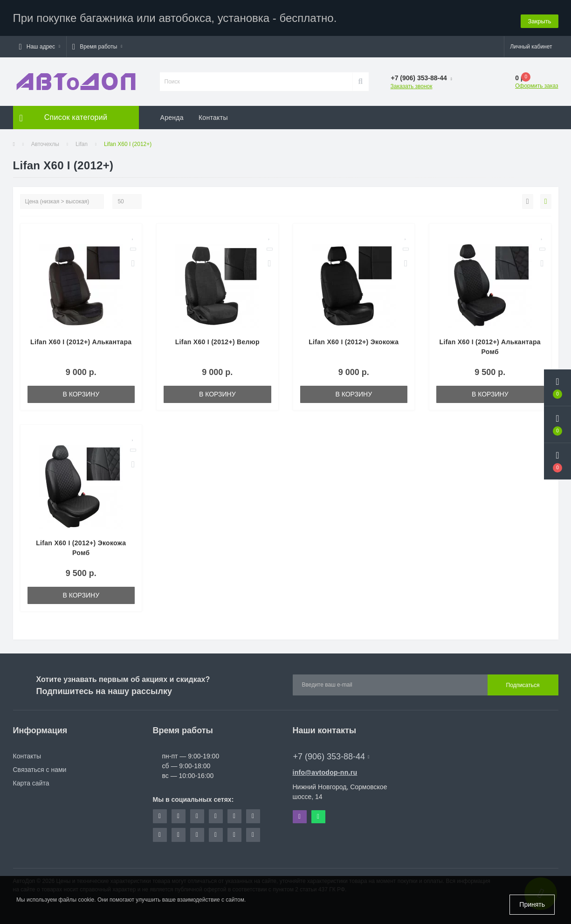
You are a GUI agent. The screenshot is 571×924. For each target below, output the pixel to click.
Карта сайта (31, 780)
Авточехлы (45, 141)
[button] (40, 43)
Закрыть (539, 16)
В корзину (81, 391)
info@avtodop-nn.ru (325, 769)
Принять (532, 904)
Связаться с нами (40, 766)
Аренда (172, 114)
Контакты (213, 114)
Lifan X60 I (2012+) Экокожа (354, 339)
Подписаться (523, 682)
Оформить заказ (537, 83)
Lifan (82, 141)
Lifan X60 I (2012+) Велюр (217, 339)
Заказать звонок (412, 83)
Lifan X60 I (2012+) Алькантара (81, 339)
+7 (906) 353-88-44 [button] (331, 753)
